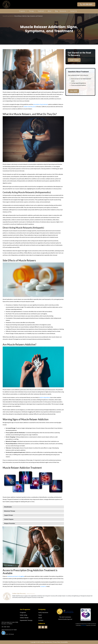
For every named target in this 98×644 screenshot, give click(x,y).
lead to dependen (44, 397)
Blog (56, 11)
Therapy (32, 11)
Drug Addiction (10, 16)
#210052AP (84, 625)
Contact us (43, 586)
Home (4, 16)
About (50, 11)
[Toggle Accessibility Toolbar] (3, 633)
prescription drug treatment (41, 104)
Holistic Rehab (24, 618)
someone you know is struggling (16, 576)
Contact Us (73, 11)
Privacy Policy (57, 642)
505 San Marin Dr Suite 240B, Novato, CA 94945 (10, 623)
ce (49, 397)
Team (40, 615)
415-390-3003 (6, 627)
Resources (64, 11)
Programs (23, 11)
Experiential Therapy (26, 620)
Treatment (42, 11)
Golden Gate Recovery (30, 107)
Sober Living (23, 615)
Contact (41, 620)
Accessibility (64, 642)
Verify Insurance (43, 613)
